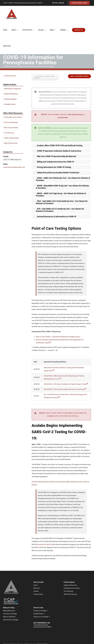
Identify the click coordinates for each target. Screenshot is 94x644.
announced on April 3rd (44, 544)
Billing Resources (9, 611)
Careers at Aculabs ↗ (41, 611)
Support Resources (70, 585)
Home (35, 585)
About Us (37, 588)
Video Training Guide (12, 138)
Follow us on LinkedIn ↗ (42, 617)
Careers (36, 591)
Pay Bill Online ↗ (39, 614)
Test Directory (9, 133)
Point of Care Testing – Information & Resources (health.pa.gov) (58, 337)
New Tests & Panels (11, 128)
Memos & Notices (9, 617)
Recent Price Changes (11, 620)
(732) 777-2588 (8, 3)
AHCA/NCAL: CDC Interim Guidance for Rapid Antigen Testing (65, 384)
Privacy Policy (38, 594)
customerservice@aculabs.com (14, 167)
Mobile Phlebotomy (11, 94)
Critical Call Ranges (11, 122)
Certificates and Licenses (13, 117)
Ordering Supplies (11, 99)
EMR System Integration (13, 89)
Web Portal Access (11, 143)
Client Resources (10, 76)
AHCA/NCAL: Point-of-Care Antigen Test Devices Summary (64, 389)
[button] (61, 146)
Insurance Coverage (10, 614)
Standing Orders (10, 104)
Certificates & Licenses (72, 588)
